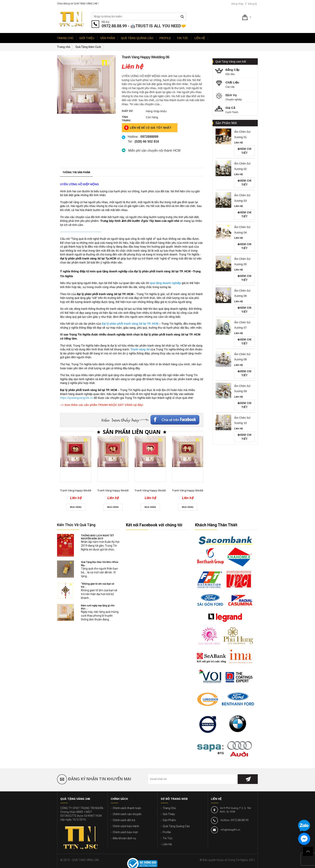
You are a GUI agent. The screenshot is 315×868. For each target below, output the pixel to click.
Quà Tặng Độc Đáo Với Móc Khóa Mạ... (100, 564)
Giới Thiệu (169, 814)
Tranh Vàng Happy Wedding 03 (153, 657)
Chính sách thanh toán (127, 808)
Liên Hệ (167, 844)
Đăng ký (253, 4)
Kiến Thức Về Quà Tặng (76, 525)
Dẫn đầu (236, 71)
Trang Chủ (169, 808)
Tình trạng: (126, 119)
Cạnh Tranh (236, 110)
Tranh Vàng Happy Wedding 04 (191, 657)
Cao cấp (236, 84)
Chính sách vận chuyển (127, 814)
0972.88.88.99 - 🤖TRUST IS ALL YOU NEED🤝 (144, 26)
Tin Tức (168, 838)
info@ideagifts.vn (230, 830)
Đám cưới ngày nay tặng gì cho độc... (98, 607)
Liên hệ (238, 143)
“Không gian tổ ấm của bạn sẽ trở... (98, 585)
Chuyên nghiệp (236, 97)
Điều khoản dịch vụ (124, 838)
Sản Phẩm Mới (226, 123)
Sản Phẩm (169, 820)
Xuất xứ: (128, 111)
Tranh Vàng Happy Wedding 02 (116, 657)
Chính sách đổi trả (124, 820)
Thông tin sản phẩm (76, 339)
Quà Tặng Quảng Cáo (176, 826)
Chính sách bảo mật (125, 832)
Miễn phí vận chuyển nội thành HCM (154, 151)
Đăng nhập (237, 4)
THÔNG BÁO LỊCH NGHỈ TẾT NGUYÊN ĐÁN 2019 (98, 537)
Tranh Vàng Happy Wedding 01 (79, 657)
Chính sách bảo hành (126, 826)
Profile (167, 832)
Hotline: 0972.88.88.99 (234, 820)
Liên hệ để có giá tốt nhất (148, 128)
